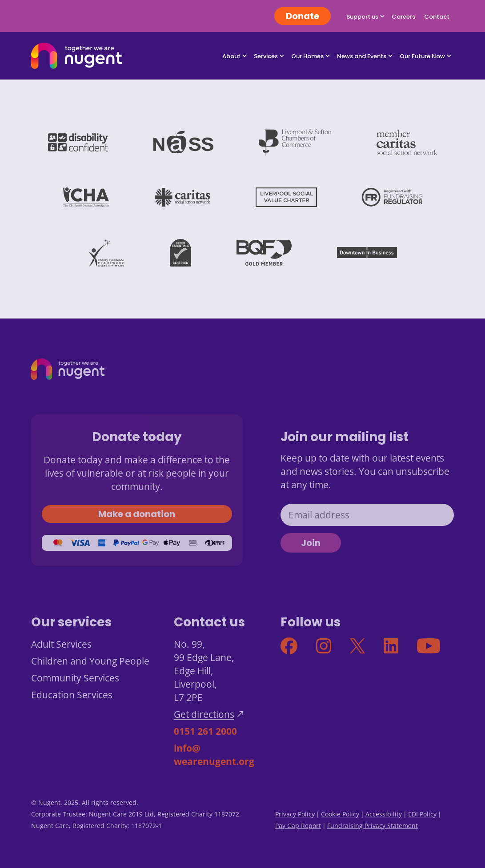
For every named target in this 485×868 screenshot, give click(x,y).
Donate (303, 16)
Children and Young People (90, 661)
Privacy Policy (295, 814)
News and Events (362, 56)
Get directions (204, 714)
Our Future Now (422, 56)
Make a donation (137, 514)
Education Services (72, 695)
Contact (437, 17)
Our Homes (307, 56)
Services (266, 56)
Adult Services (61, 644)
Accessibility (384, 814)
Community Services (75, 678)
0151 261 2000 (205, 731)
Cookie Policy (340, 814)
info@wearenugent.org (214, 755)
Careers (403, 17)
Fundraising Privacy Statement (373, 826)
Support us (362, 17)
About (231, 56)
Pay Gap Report (298, 826)
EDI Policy (422, 814)
